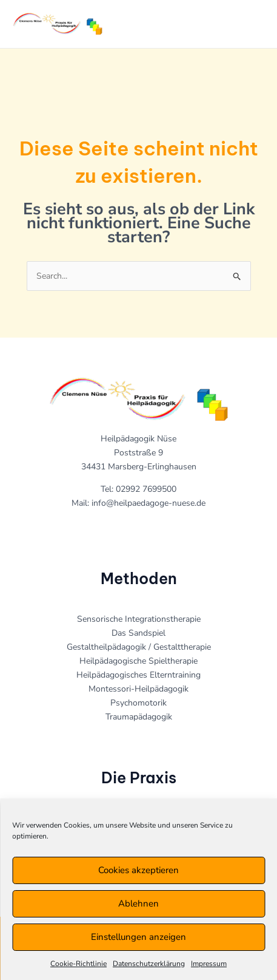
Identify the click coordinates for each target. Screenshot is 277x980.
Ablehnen (138, 903)
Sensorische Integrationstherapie (139, 619)
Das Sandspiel (138, 633)
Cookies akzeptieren (138, 870)
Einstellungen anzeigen (138, 937)
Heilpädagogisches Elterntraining (138, 675)
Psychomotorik (138, 703)
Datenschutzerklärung (149, 964)
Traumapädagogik (139, 717)
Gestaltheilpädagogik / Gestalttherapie (139, 647)
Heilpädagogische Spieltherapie (138, 661)
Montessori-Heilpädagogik (138, 689)
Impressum (209, 964)
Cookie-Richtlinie (78, 964)
